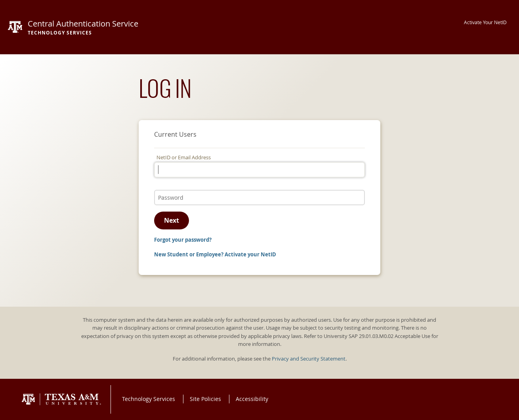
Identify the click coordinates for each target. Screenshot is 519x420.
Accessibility (252, 399)
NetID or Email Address (184, 157)
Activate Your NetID (485, 22)
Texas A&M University (61, 399)
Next (172, 220)
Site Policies (205, 399)
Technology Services (149, 399)
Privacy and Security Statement (309, 359)
